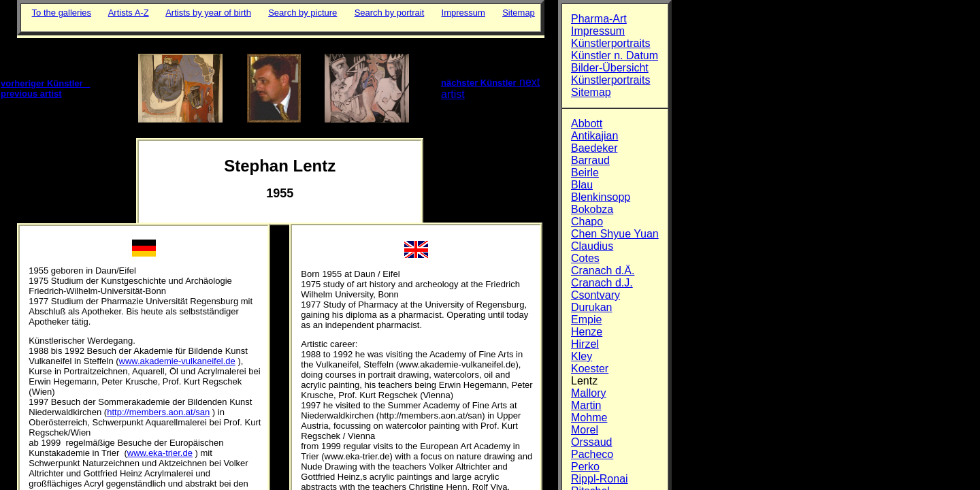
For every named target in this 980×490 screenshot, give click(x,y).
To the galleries (62, 13)
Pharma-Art (599, 19)
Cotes (585, 258)
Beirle (585, 173)
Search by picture (303, 13)
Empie (586, 320)
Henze (587, 332)
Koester (590, 369)
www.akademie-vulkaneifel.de (177, 361)
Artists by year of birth (208, 13)
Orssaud (591, 442)
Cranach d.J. (602, 283)
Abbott (587, 124)
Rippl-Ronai (600, 479)
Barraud (590, 160)
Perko (585, 467)
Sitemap (519, 13)
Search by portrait (390, 13)
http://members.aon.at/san (158, 412)
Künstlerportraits (611, 43)
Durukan (591, 307)
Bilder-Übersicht (610, 68)
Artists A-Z (129, 13)
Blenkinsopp (601, 197)
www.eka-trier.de (160, 453)
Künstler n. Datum (615, 55)
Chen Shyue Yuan (615, 234)
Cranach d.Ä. (603, 271)
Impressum (463, 13)
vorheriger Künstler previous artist (45, 88)
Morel (585, 430)
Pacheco (592, 454)
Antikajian (594, 136)
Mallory (589, 393)
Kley (582, 356)
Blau (582, 185)
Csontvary (595, 295)
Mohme (589, 418)
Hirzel (585, 344)
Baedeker (594, 148)
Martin (586, 405)
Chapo (587, 222)
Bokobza (592, 209)
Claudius (592, 246)
